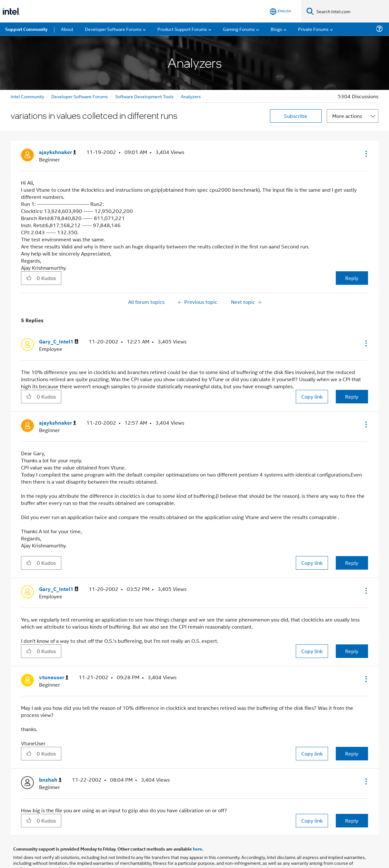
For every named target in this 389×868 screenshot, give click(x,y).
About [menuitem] (67, 29)
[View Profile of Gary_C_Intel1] (59, 342)
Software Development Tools (145, 96)
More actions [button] (347, 116)
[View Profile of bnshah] (50, 780)
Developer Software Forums (80, 96)
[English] (280, 11)
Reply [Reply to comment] (352, 396)
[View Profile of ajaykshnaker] (58, 152)
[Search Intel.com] (351, 11)
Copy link (312, 396)
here (198, 849)
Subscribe (296, 116)
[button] (365, 154)
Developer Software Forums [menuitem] (113, 29)
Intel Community (27, 96)
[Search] (310, 11)
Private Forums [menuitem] (313, 29)
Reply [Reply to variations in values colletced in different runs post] (352, 278)
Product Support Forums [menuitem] (182, 29)
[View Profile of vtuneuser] (54, 677)
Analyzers (191, 96)
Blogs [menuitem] (276, 29)
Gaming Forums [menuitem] (239, 29)
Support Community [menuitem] (26, 29)
